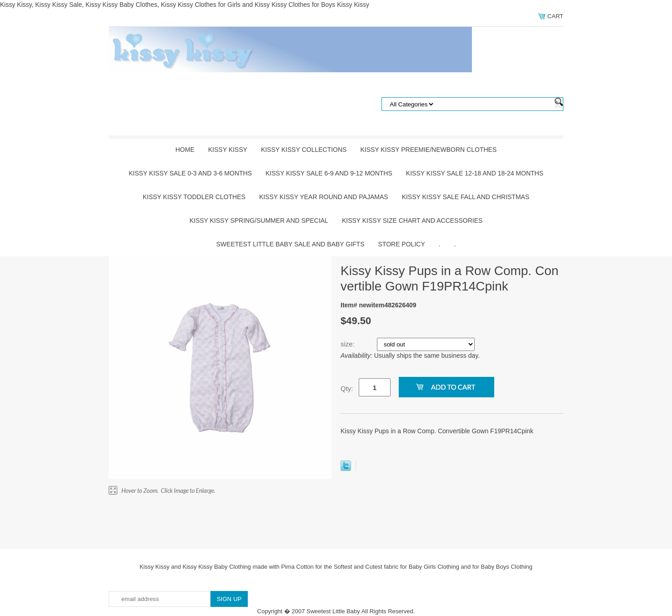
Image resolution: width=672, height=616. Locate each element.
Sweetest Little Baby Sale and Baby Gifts (291, 244)
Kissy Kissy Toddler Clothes (194, 197)
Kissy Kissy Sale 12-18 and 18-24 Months (475, 173)
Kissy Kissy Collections (304, 150)
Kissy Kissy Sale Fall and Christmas (466, 197)
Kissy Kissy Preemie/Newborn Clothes (428, 150)
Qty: (347, 388)
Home (185, 150)
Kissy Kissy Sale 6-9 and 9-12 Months (329, 173)
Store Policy (402, 244)
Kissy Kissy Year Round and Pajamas (324, 197)
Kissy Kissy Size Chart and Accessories (412, 220)
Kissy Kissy (228, 150)
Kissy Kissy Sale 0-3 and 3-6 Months (190, 173)
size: (349, 344)
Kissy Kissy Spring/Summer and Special (259, 220)
